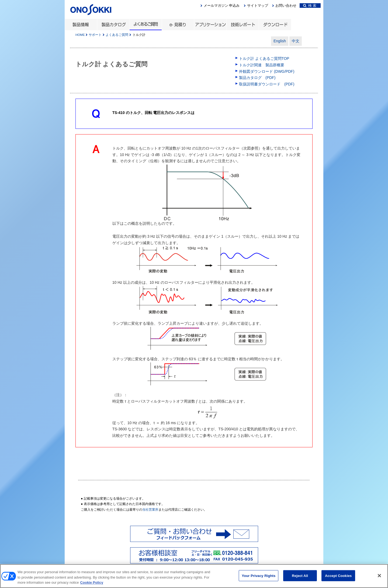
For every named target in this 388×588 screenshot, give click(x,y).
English (280, 41)
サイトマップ (258, 6)
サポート (95, 35)
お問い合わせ (286, 6)
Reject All (300, 582)
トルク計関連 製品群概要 (262, 65)
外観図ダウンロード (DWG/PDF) (267, 71)
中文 (296, 41)
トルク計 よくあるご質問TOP (264, 58)
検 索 (310, 6)
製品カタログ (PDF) (257, 78)
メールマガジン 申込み (222, 6)
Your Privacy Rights (259, 582)
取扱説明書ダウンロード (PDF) (267, 84)
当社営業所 (150, 510)
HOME (80, 35)
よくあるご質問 (117, 35)
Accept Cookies (338, 582)
